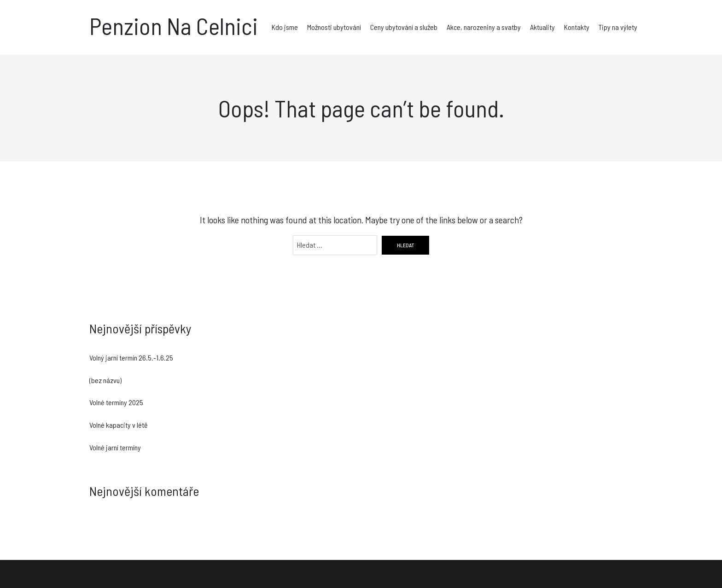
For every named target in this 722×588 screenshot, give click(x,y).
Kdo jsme (285, 27)
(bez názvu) (105, 380)
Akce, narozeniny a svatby (484, 27)
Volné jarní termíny (115, 447)
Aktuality (542, 27)
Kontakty (577, 27)
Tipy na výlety (618, 27)
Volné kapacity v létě (119, 425)
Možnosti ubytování (334, 27)
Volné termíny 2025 (116, 402)
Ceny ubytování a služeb (404, 27)
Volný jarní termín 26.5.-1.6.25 (131, 358)
